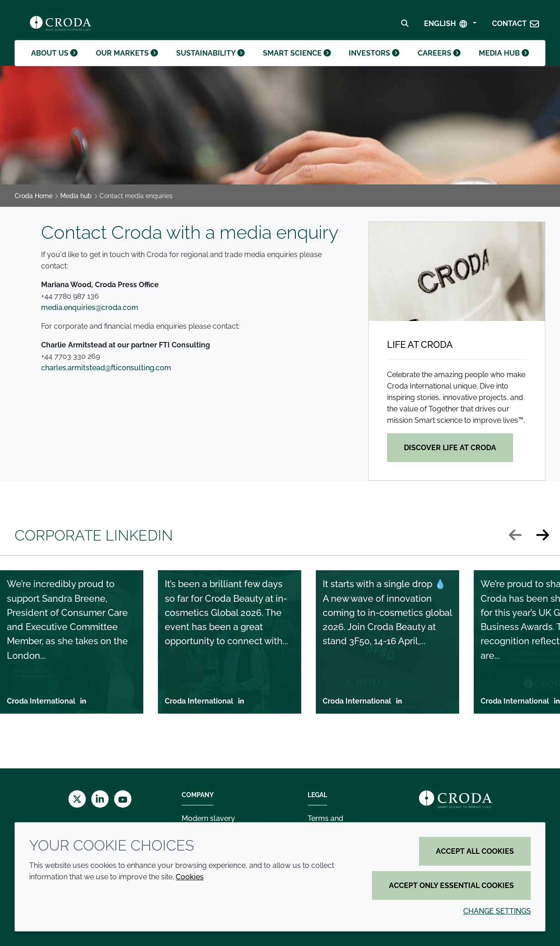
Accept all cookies (475, 851)
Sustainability (210, 62)
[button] (516, 26)
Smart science (295, 62)
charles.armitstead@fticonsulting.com (106, 368)
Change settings (497, 911)
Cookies (190, 877)
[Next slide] (543, 536)
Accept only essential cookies (451, 886)
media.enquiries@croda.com (90, 307)
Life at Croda (420, 345)
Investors (372, 62)
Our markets (128, 62)
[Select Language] (450, 26)
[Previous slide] (515, 536)
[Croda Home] (60, 26)
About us (55, 62)
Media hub (504, 62)
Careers (438, 62)
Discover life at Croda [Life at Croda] (450, 448)
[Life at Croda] (457, 271)
